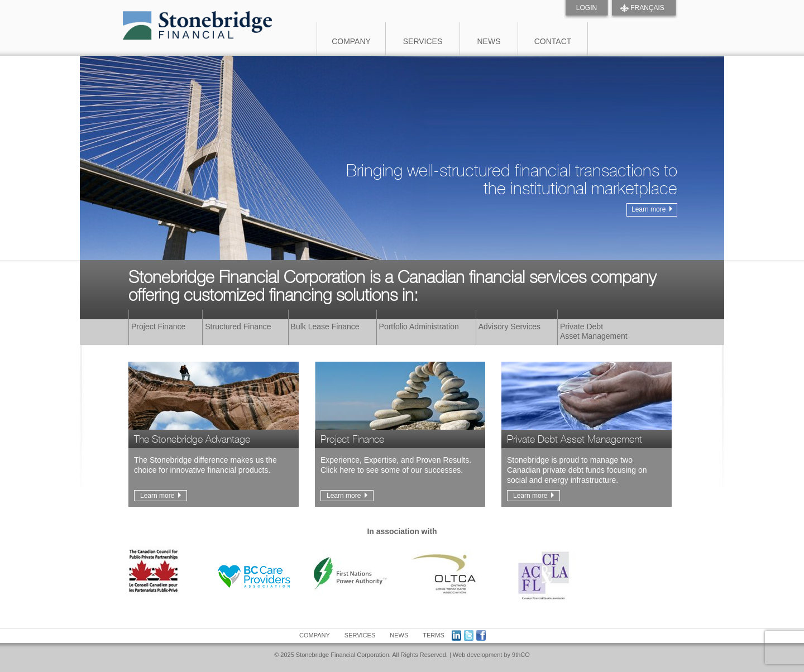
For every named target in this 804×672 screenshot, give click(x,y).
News (489, 41)
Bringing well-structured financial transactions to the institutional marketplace (512, 189)
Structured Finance (238, 327)
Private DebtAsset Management (594, 331)
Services (423, 41)
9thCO (521, 655)
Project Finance (158, 327)
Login (587, 8)
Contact (553, 41)
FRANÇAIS (647, 8)
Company (351, 41)
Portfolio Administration (419, 327)
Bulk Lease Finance (325, 327)
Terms (434, 635)
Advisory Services (509, 327)
